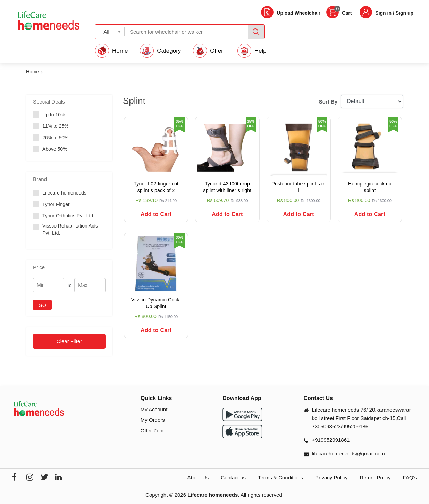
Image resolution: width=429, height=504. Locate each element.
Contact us (233, 477)
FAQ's (410, 477)
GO (42, 305)
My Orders (153, 420)
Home (32, 72)
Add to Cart (156, 214)
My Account (154, 409)
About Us (198, 477)
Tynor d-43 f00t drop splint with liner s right (227, 187)
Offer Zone (153, 431)
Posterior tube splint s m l (299, 187)
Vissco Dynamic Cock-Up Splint (156, 303)
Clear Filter (69, 341)
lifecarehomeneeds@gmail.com (348, 453)
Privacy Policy (331, 477)
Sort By (328, 102)
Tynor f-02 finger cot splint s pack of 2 (156, 187)
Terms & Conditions (280, 477)
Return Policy (375, 477)
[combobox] (110, 31)
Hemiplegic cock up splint (370, 187)
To (69, 285)
